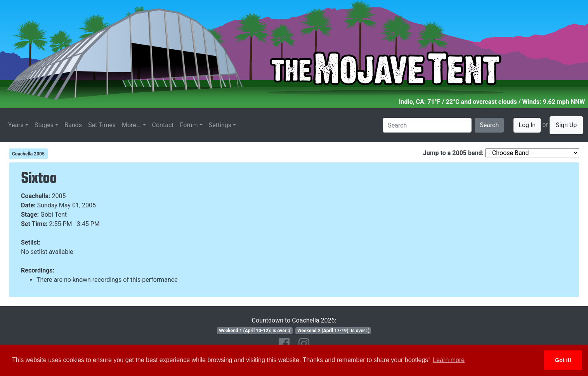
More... (132, 125)
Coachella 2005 (28, 154)
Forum (189, 125)
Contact (163, 125)
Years (16, 125)
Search (489, 125)
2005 (59, 196)
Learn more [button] (449, 360)
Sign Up (566, 125)
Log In (527, 125)
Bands (73, 125)
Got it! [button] (563, 360)
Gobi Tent (54, 215)
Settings (220, 125)
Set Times (102, 125)
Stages (44, 125)
